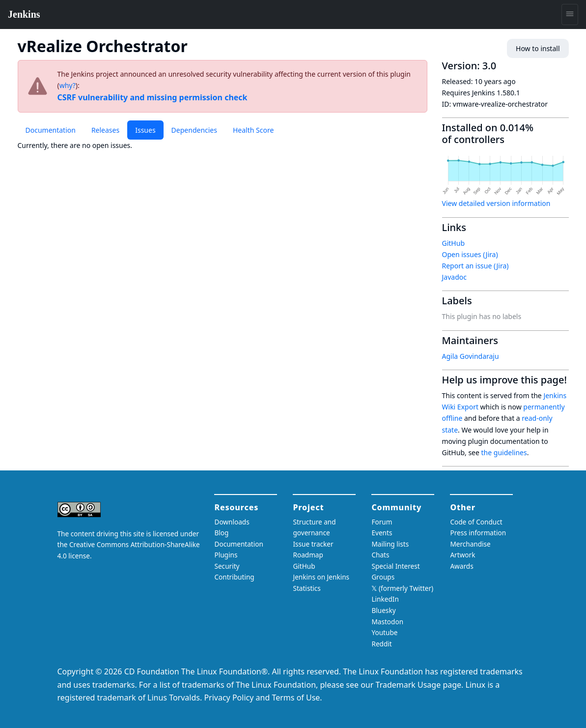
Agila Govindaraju (471, 356)
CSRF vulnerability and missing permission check (153, 97)
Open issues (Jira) (470, 254)
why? (68, 85)
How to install (538, 48)
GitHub (454, 243)
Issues (145, 130)
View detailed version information (496, 203)
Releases (105, 130)
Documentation (51, 130)
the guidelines (504, 452)
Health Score (253, 130)
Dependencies (194, 130)
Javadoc (454, 277)
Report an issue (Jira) (475, 266)
